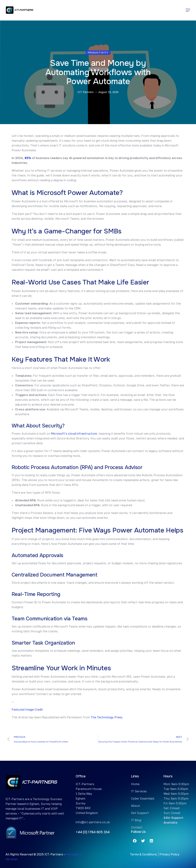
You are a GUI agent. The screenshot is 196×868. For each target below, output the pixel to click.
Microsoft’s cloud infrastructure (74, 434)
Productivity (98, 53)
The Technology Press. (107, 717)
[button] (188, 10)
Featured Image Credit (27, 709)
